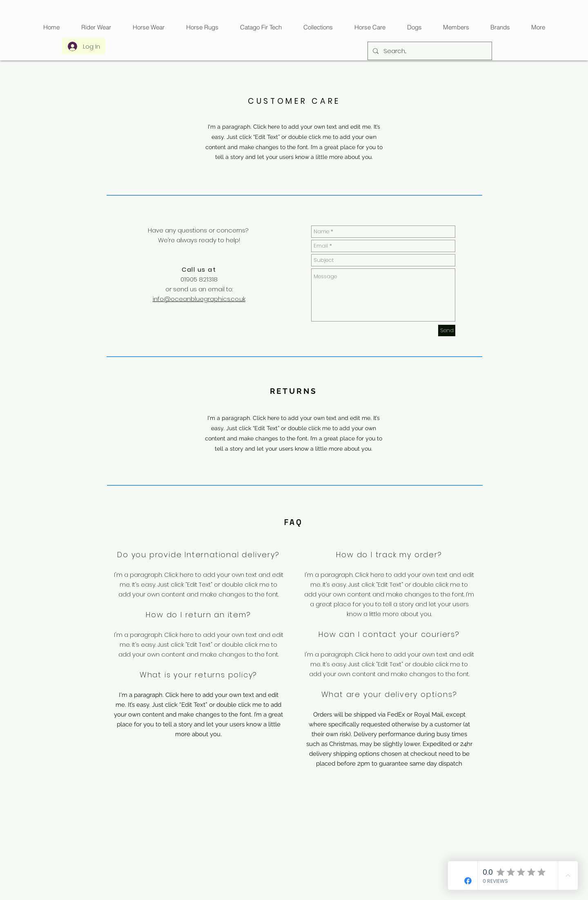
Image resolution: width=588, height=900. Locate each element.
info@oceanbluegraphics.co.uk (199, 299)
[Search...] (429, 51)
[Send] (447, 331)
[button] (261, 27)
